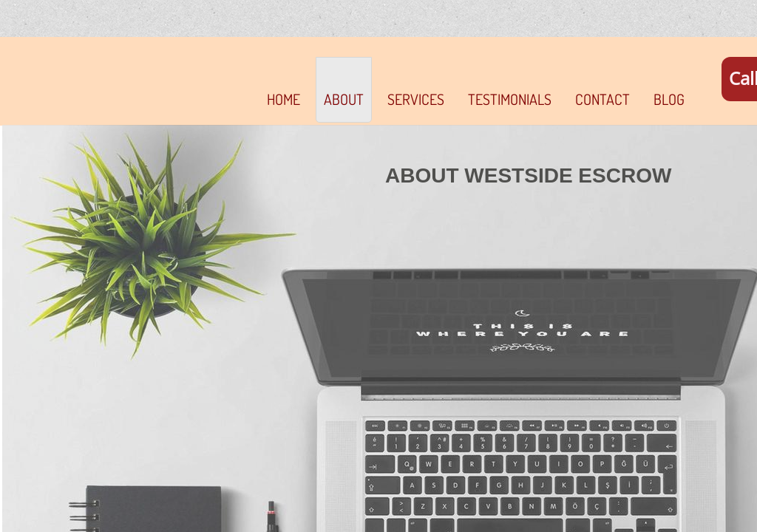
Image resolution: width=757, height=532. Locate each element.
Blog (669, 99)
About (344, 99)
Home (284, 99)
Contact (602, 99)
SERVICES (416, 99)
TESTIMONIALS (510, 99)
